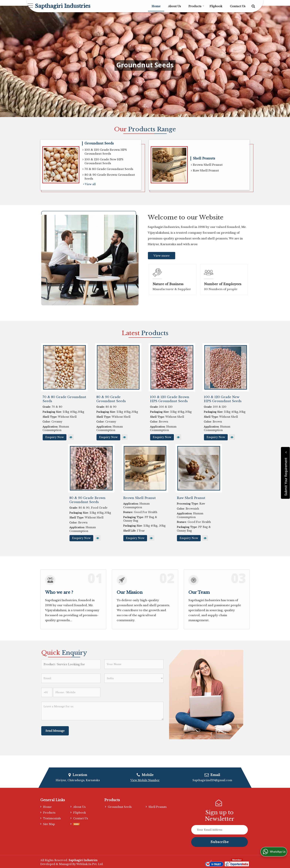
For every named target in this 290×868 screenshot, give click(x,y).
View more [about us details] (162, 256)
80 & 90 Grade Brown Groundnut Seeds (109, 177)
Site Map (49, 824)
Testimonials (52, 818)
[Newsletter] (220, 830)
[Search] (253, 6)
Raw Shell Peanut (205, 171)
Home (156, 6)
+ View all (89, 184)
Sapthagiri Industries (63, 6)
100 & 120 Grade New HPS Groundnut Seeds (103, 161)
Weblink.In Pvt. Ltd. (90, 864)
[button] (145, 780)
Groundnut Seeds (99, 143)
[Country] (134, 678)
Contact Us (238, 6)
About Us (174, 6)
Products (196, 6)
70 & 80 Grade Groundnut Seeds (108, 169)
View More (71, 437)
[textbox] (71, 664)
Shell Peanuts (204, 158)
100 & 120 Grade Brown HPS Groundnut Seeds (105, 152)
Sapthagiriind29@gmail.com (212, 780)
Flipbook (216, 6)
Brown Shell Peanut (207, 165)
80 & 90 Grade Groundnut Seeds (111, 399)
